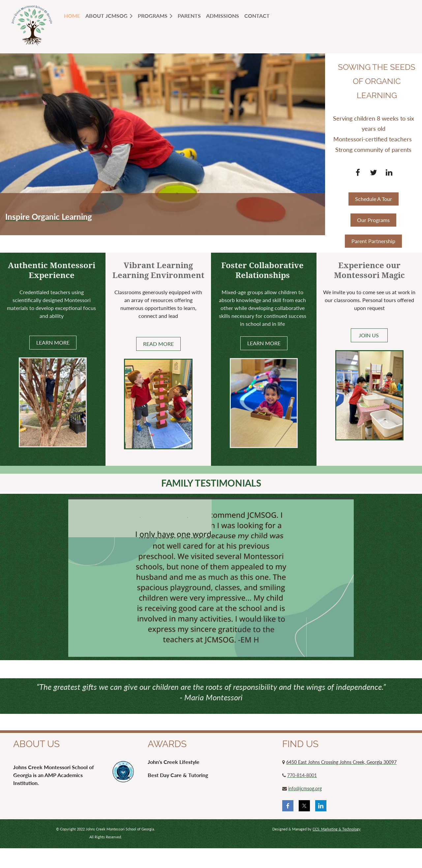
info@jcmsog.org (305, 788)
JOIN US (369, 335)
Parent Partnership (373, 241)
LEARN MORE (53, 342)
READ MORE (158, 344)
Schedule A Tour (374, 199)
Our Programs (373, 220)
